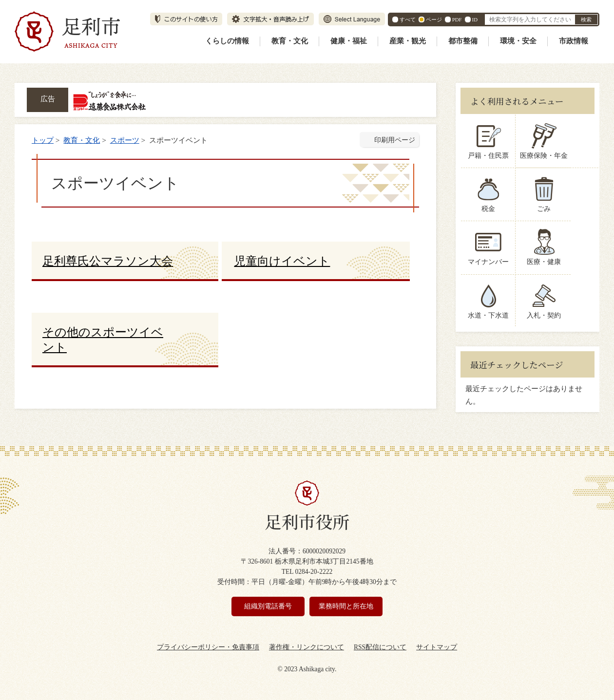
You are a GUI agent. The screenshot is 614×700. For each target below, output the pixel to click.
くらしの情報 (227, 41)
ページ (434, 19)
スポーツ (125, 140)
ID (475, 19)
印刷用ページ (395, 140)
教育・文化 (290, 41)
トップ (43, 140)
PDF (457, 19)
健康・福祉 (349, 41)
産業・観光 (408, 41)
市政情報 (574, 41)
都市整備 (463, 41)
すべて (408, 19)
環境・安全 (518, 41)
